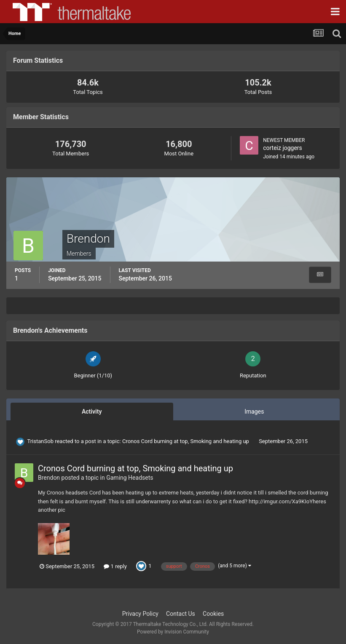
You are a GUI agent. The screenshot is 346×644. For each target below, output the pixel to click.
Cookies (213, 614)
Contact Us (181, 614)
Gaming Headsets (130, 478)
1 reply (115, 566)
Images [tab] (254, 412)
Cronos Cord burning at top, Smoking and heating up (186, 441)
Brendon (49, 478)
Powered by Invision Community (173, 632)
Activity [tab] (92, 412)
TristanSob (40, 441)
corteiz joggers (283, 148)
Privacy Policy (140, 614)
